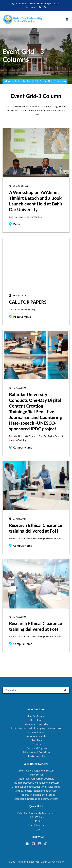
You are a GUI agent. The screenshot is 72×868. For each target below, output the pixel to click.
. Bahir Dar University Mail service (36, 813)
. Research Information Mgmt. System (36, 799)
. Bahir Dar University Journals (36, 778)
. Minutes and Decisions (36, 752)
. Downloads (36, 720)
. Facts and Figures (36, 748)
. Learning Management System (36, 770)
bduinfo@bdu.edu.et (49, 4)
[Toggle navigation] (69, 19)
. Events (36, 744)
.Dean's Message (36, 716)
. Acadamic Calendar (36, 724)
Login (30, 7)
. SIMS (36, 821)
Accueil (12, 81)
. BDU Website (36, 817)
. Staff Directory (36, 825)
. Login (36, 829)
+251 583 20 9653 (24, 4)
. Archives (36, 740)
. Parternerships (36, 756)
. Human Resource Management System (36, 782)
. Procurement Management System (36, 791)
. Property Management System (36, 795)
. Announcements (36, 736)
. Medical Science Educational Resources (36, 787)
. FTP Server (36, 774)
